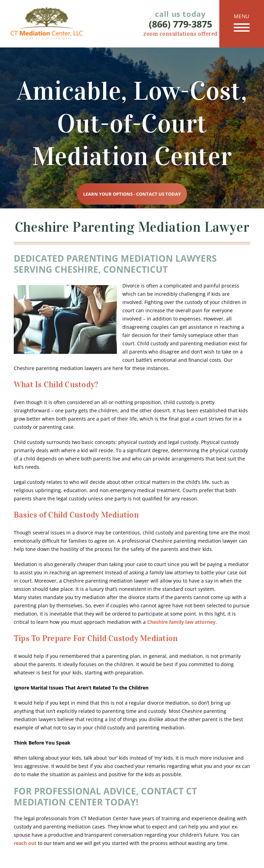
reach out (25, 843)
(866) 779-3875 (180, 24)
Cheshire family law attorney (181, 622)
